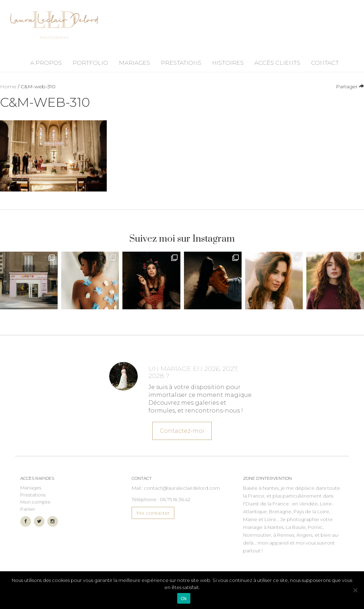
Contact (325, 63)
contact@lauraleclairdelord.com (182, 488)
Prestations (181, 63)
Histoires (228, 63)
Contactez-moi (182, 430)
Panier (28, 509)
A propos (46, 63)
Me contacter (153, 513)
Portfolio (90, 63)
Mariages (134, 63)
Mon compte (35, 502)
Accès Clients (277, 63)
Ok (184, 598)
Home (8, 86)
